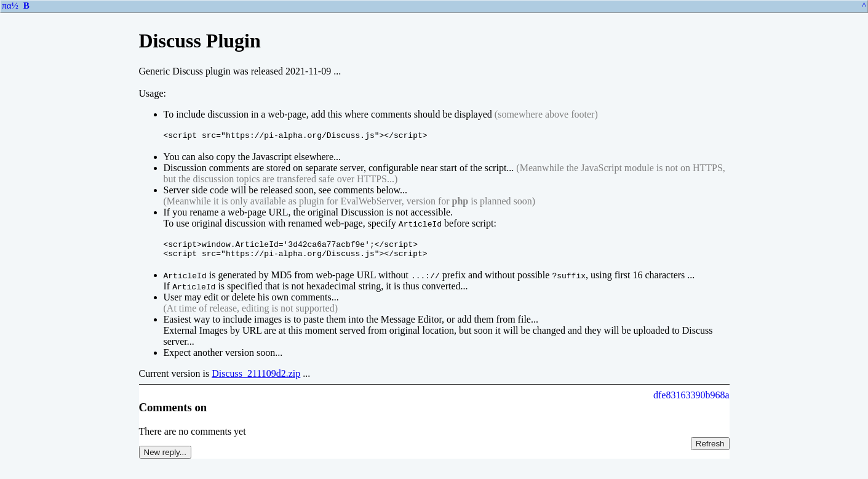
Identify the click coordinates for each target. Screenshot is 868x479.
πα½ (10, 6)
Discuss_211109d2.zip (256, 379)
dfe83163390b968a (691, 401)
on (201, 413)
